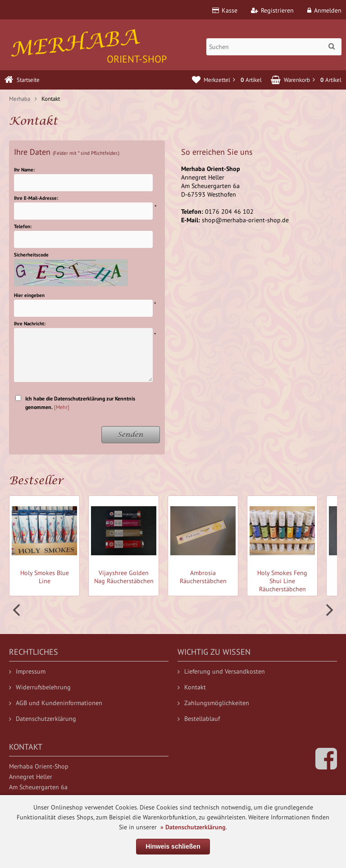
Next (328, 610)
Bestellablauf (199, 719)
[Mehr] (62, 407)
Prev (18, 610)
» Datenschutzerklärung (193, 827)
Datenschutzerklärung (43, 719)
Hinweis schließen (173, 846)
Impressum (27, 671)
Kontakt (192, 687)
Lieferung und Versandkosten (221, 671)
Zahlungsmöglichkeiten (213, 703)
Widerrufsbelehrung (40, 687)
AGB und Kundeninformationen (56, 703)
